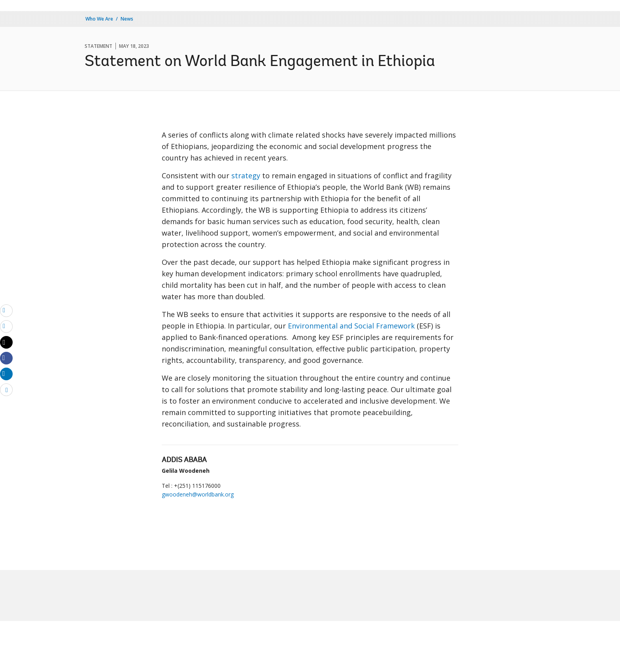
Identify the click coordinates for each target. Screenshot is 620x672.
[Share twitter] (6, 342)
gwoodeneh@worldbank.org (198, 494)
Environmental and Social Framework (351, 326)
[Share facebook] (6, 358)
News (127, 19)
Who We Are (99, 19)
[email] (6, 310)
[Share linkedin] (6, 374)
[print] (6, 326)
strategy (246, 176)
